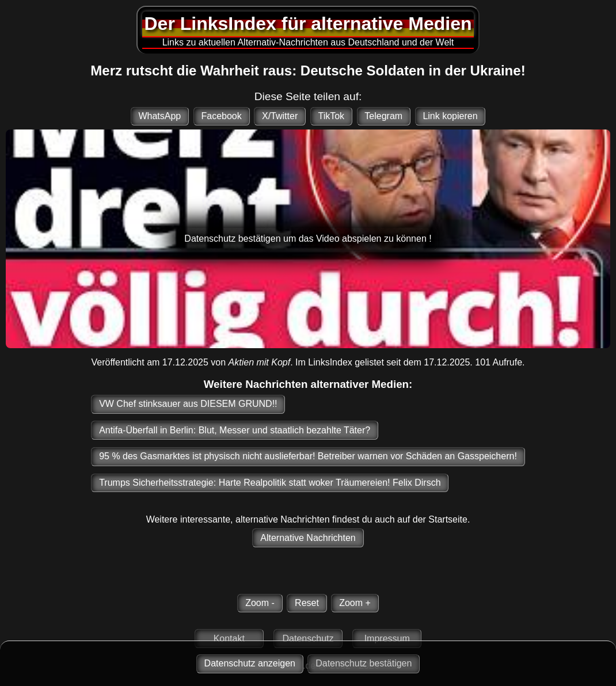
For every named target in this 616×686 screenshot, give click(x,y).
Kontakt (229, 639)
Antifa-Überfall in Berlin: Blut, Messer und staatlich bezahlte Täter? (235, 430)
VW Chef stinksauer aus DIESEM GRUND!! (188, 404)
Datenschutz (308, 639)
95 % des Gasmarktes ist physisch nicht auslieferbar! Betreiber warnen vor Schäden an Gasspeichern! (308, 456)
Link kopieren (450, 116)
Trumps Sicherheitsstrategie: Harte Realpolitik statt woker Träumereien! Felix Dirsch (270, 483)
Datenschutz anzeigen (250, 663)
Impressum (387, 639)
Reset (307, 603)
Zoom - (260, 603)
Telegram (383, 116)
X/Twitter (280, 116)
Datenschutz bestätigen (364, 663)
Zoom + (355, 603)
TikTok (331, 116)
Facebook (221, 116)
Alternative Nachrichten (308, 538)
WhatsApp (159, 116)
